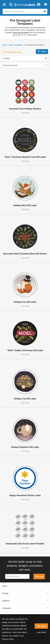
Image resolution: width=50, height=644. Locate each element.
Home (4, 45)
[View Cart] (45, 5)
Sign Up (39, 576)
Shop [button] (5, 586)
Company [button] (7, 608)
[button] (4, 5)
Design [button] (5, 593)
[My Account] (39, 5)
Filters (42, 52)
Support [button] (6, 601)
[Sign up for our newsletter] (17, 577)
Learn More (41, 632)
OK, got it (41, 626)
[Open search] (45, 11)
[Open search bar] (11, 5)
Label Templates (15, 45)
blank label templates (21, 33)
